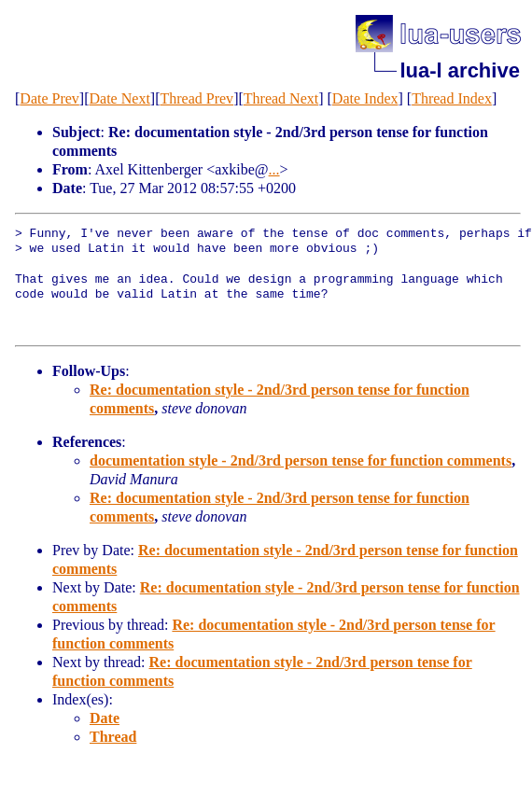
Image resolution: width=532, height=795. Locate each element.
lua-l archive (460, 70)
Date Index (365, 98)
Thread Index (452, 98)
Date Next (120, 98)
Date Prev (49, 98)
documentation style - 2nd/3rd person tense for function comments (301, 460)
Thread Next (281, 98)
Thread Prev (196, 98)
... (274, 169)
